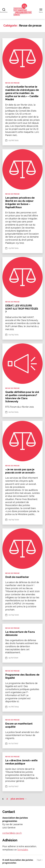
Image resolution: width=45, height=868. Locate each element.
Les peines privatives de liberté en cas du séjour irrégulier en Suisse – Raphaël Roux (20, 202)
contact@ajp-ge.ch (12, 833)
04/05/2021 (14, 335)
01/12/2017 (13, 743)
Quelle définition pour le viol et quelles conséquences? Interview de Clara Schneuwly (22, 397)
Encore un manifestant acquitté (19, 725)
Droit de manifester (17, 577)
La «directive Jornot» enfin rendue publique (21, 762)
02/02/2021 (13, 412)
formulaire (23, 850)
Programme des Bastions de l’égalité (22, 676)
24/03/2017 (13, 786)
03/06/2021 (14, 140)
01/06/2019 (14, 707)
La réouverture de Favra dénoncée (20, 633)
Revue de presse (12, 83)
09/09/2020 (14, 520)
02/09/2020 (14, 615)
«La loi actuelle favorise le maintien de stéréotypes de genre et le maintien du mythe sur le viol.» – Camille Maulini (22, 93)
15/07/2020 (13, 658)
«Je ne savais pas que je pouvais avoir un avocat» (20, 471)
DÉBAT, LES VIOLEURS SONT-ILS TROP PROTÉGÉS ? (22, 309)
